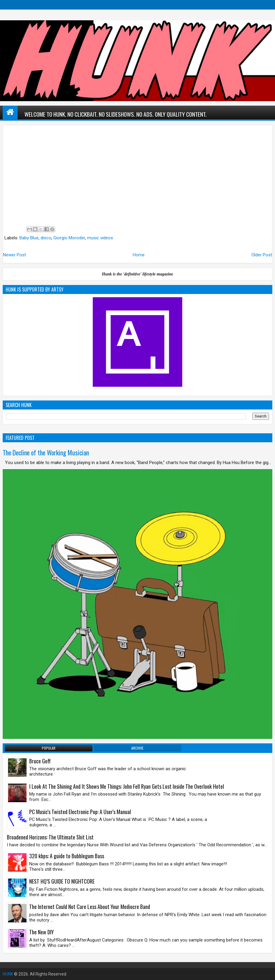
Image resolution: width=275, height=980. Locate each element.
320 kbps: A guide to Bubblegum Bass (67, 856)
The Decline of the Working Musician (46, 452)
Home (139, 255)
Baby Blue (29, 238)
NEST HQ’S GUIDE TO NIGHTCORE (62, 881)
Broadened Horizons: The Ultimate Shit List (50, 837)
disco (46, 238)
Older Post (262, 255)
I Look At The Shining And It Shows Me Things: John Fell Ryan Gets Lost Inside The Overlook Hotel (127, 786)
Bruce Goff (40, 761)
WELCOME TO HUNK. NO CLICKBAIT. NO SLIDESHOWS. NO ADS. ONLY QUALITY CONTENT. (116, 114)
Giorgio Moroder (69, 238)
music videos (100, 238)
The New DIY (41, 932)
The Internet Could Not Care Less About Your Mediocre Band (90, 907)
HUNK (8, 974)
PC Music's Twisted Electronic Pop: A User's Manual (80, 812)
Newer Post (14, 255)
